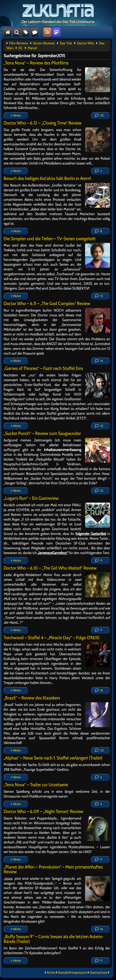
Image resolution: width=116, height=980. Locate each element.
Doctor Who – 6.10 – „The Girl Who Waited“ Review (50, 568)
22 (99, 491)
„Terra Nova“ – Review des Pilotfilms (36, 63)
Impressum (79, 973)
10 (99, 426)
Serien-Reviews (44, 43)
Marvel (32, 48)
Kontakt (63, 973)
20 (99, 750)
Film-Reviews (19, 43)
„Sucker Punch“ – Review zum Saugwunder (42, 433)
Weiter (16, 115)
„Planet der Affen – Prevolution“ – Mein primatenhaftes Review (53, 869)
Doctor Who (85, 43)
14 (99, 361)
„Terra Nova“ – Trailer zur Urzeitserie (36, 785)
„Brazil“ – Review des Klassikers (32, 698)
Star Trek (66, 43)
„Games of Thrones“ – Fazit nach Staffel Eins (43, 368)
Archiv (51, 973)
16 (99, 690)
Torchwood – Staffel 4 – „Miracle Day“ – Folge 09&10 (52, 638)
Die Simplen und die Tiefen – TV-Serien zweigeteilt (50, 239)
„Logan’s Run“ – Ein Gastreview (31, 498)
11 (99, 560)
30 (99, 115)
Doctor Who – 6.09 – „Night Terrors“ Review (43, 811)
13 (99, 296)
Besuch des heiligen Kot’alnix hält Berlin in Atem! (47, 178)
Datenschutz (98, 973)
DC (21, 48)
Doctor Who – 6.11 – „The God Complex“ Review (47, 303)
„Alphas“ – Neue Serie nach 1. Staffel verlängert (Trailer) (53, 758)
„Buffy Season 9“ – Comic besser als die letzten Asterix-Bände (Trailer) (54, 939)
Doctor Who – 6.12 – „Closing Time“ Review (43, 123)
